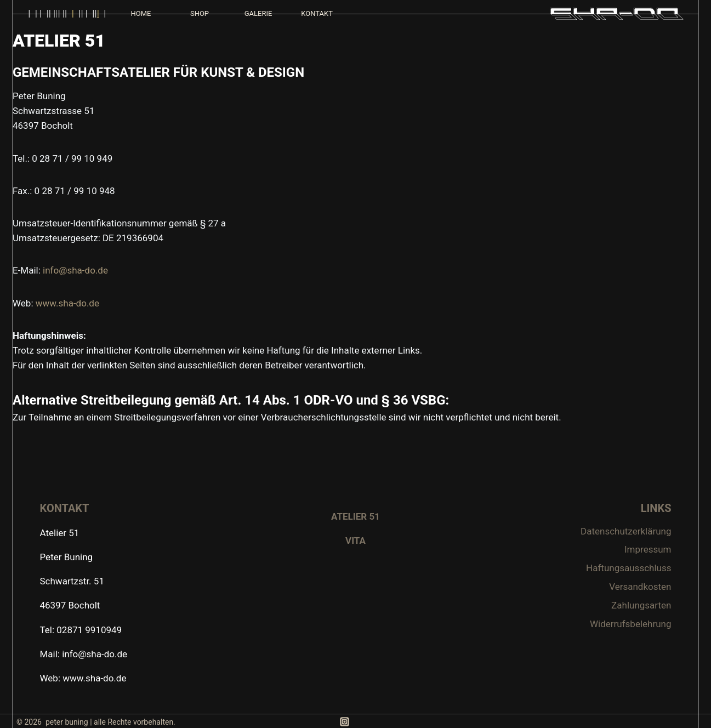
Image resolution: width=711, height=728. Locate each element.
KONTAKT (317, 13)
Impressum (648, 549)
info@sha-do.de (75, 270)
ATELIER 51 (355, 516)
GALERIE (258, 13)
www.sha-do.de (67, 303)
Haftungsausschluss (628, 568)
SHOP (200, 13)
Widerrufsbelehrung (631, 624)
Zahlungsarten (641, 605)
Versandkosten (640, 587)
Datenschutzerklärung (626, 531)
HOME (141, 13)
